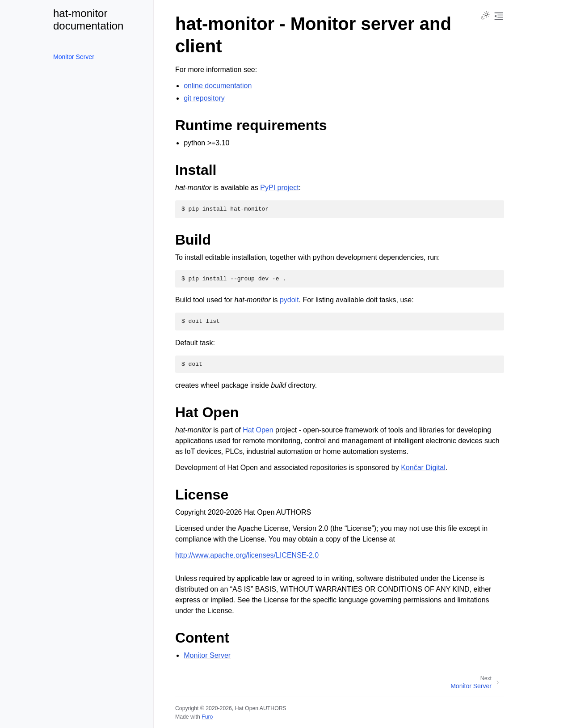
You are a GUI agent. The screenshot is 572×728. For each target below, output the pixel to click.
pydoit (289, 300)
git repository (204, 98)
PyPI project (279, 188)
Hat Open (258, 430)
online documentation (218, 86)
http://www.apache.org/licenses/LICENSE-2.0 (247, 555)
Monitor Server (74, 57)
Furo (207, 717)
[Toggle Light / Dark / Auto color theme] (485, 16)
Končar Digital (423, 468)
